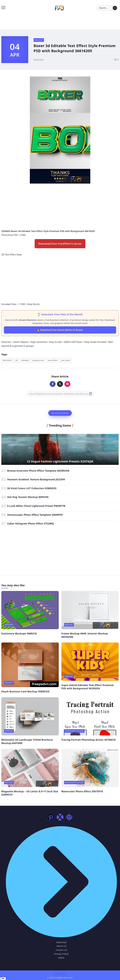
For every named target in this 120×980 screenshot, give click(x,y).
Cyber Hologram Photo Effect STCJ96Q (31, 523)
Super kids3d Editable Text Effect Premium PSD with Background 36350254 (88, 687)
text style (66, 360)
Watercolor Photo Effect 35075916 (82, 791)
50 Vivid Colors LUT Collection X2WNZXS (32, 488)
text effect (53, 360)
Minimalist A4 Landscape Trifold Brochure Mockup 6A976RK (27, 741)
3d (16, 360)
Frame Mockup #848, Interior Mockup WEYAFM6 (85, 635)
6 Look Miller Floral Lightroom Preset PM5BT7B (36, 506)
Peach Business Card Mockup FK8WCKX (25, 691)
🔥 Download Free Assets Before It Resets (60, 330)
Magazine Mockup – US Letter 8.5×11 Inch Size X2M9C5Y (30, 793)
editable (25, 360)
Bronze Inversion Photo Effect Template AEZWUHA (38, 471)
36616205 (7, 360)
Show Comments (60, 413)
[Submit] (115, 8)
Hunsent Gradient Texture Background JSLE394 (36, 479)
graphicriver (38, 360)
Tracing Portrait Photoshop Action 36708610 (88, 740)
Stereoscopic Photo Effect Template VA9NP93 (35, 515)
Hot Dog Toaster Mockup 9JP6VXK (28, 497)
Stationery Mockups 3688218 (19, 633)
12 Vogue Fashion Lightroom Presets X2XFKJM (60, 461)
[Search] (107, 8)
